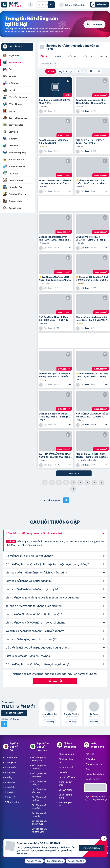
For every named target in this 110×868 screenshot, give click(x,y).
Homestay (64, 772)
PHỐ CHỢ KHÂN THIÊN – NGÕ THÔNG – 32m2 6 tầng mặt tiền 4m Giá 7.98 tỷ (92, 455)
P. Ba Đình (10, 787)
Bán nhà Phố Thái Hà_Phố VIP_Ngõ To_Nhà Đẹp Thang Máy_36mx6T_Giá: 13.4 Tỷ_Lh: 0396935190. (92, 238)
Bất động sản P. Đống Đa (39, 783)
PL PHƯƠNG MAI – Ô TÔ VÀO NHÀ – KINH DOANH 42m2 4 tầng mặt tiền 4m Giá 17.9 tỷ (55, 182)
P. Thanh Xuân (12, 802)
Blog (88, 769)
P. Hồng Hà (10, 797)
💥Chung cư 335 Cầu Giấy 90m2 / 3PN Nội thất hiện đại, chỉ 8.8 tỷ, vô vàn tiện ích (92, 278)
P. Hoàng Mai (11, 757)
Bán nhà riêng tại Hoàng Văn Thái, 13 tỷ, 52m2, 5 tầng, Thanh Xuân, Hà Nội (55, 238)
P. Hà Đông (10, 792)
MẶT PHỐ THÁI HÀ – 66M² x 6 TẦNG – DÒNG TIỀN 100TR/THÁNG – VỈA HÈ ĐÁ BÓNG (90, 141)
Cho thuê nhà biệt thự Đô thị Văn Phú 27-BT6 (55, 101)
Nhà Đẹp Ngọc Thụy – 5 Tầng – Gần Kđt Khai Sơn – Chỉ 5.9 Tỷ (54, 318)
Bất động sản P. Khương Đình (39, 830)
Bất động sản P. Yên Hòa (39, 791)
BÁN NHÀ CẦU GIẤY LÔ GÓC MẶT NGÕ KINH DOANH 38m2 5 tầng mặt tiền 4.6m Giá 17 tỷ (55, 455)
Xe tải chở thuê (66, 767)
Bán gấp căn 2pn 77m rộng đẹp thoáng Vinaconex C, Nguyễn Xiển (54, 375)
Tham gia (97, 24)
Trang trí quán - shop (66, 783)
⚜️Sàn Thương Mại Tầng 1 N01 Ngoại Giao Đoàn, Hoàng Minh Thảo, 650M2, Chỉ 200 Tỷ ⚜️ (54, 278)
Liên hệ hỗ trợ (92, 779)
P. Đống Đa (10, 777)
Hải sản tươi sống (67, 777)
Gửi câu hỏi (55, 681)
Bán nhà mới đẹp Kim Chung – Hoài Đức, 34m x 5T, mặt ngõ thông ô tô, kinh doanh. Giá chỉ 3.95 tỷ (54, 415)
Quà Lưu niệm (65, 790)
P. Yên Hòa (10, 782)
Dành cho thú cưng (65, 796)
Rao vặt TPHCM (34, 861)
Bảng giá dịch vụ (94, 764)
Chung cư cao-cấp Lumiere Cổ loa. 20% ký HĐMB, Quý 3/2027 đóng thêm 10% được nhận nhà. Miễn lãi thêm (92, 318)
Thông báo (91, 759)
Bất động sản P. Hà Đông (39, 798)
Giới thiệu (90, 754)
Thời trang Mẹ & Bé (66, 804)
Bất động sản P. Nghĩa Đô (39, 775)
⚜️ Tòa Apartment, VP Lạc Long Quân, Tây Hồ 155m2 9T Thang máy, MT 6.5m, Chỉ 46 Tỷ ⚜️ (92, 375)
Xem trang (49, 722)
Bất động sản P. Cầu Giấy (39, 767)
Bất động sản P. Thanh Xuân (39, 822)
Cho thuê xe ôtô (66, 754)
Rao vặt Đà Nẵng (55, 861)
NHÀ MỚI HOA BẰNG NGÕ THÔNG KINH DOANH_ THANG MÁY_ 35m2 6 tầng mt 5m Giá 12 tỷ (92, 415)
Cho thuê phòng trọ (66, 760)
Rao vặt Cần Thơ (76, 861)
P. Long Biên (11, 762)
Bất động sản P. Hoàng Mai (39, 759)
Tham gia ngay (14, 713)
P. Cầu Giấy (10, 767)
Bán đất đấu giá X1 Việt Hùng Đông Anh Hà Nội (53, 141)
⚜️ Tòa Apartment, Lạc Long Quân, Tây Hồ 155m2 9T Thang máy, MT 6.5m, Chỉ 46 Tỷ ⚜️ (91, 182)
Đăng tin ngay (92, 848)
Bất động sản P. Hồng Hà (39, 814)
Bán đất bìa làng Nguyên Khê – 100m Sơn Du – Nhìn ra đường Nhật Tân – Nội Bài (91, 101)
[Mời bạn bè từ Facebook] (4, 724)
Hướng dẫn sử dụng (95, 774)
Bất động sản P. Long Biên (39, 806)
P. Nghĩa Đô (10, 772)
